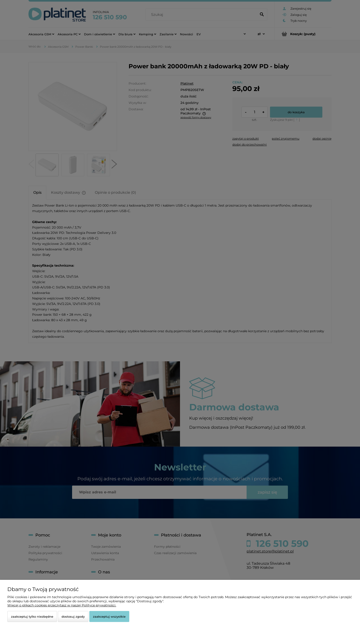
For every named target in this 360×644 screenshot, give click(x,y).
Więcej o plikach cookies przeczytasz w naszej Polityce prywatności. (62, 605)
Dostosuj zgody (73, 616)
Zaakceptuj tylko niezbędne (32, 616)
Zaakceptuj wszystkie (109, 616)
